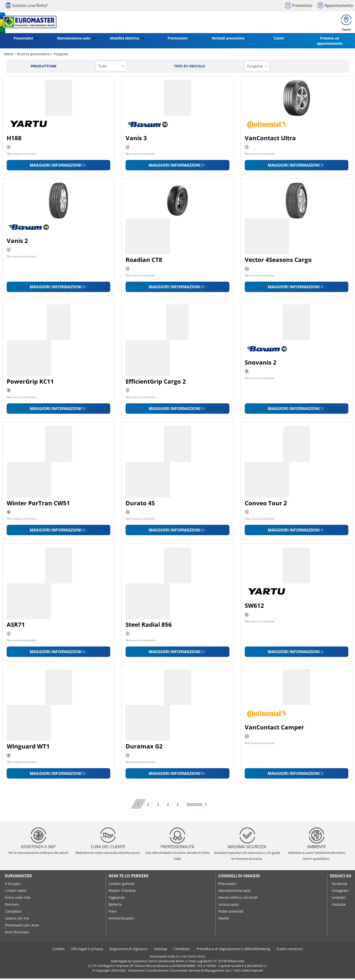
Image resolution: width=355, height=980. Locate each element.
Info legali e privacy (88, 950)
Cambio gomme (122, 885)
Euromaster (18, 877)
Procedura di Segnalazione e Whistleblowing (234, 950)
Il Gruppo (13, 885)
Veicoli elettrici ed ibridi (238, 899)
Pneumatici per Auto (22, 927)
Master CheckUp (122, 892)
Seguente (197, 805)
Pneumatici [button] (23, 40)
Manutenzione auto (234, 892)
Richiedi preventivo (228, 40)
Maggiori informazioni (56, 167)
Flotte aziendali (231, 913)
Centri (279, 40)
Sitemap (161, 950)
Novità (224, 920)
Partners (12, 906)
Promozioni (177, 40)
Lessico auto (228, 906)
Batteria (115, 906)
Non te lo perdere (129, 877)
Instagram (340, 892)
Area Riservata (17, 933)
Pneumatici (228, 885)
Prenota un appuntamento (330, 42)
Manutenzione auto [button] (74, 40)
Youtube (339, 906)
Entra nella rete (18, 899)
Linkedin (339, 899)
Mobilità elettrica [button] (125, 40)
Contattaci (13, 913)
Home (9, 55)
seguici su (341, 877)
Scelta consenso (290, 950)
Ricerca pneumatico (33, 55)
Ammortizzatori (121, 920)
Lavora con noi (17, 920)
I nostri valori (16, 892)
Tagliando (117, 899)
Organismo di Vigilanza (129, 950)
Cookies (59, 950)
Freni (113, 913)
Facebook (339, 885)
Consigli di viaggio (239, 877)
